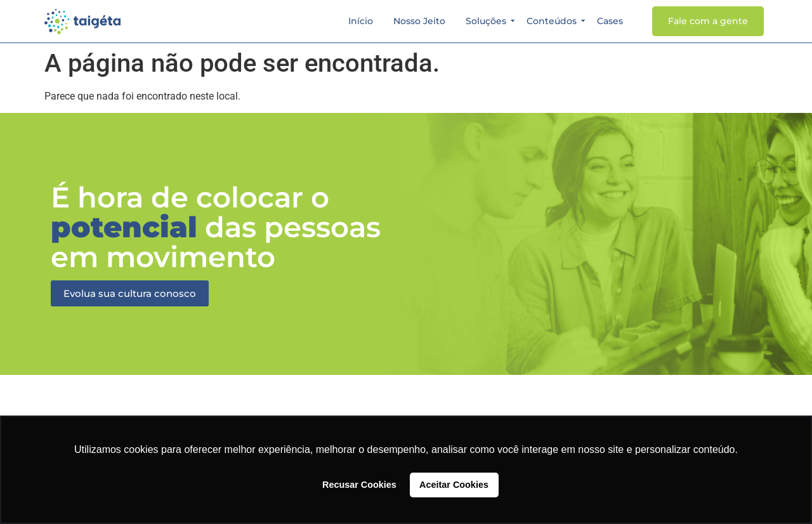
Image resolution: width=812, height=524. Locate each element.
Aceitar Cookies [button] (454, 485)
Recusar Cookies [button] (359, 485)
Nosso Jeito (419, 21)
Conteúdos (553, 21)
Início (361, 21)
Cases (610, 21)
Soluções (488, 21)
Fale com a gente (708, 21)
